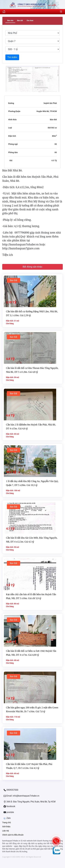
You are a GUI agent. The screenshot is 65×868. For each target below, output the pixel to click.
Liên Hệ (6, 831)
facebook (9, 806)
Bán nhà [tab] (10, 21)
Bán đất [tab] (20, 21)
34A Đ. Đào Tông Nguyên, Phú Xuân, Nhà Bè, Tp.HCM (30, 802)
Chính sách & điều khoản (13, 835)
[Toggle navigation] (61, 11)
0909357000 (11, 790)
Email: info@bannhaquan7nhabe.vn (21, 796)
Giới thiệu (6, 827)
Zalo (7, 818)
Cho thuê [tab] (30, 21)
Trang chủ (7, 822)
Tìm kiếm (12, 57)
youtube (9, 812)
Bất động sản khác (32, 267)
